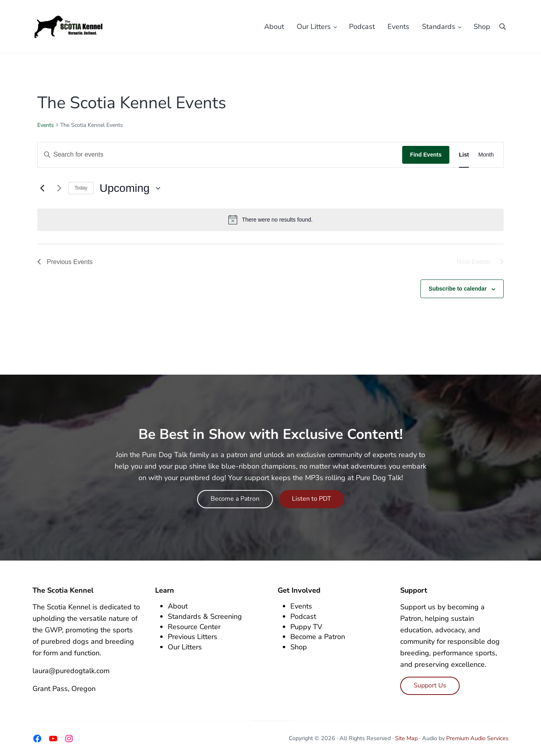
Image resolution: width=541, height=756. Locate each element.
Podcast (303, 616)
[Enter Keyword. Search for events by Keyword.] (220, 155)
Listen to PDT (312, 499)
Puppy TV (306, 627)
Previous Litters (193, 637)
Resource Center (194, 627)
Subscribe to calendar (458, 289)
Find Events (426, 155)
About (178, 606)
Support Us (430, 685)
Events (46, 125)
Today (81, 188)
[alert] (270, 220)
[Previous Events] (42, 188)
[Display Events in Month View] (486, 155)
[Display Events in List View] (464, 155)
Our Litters (185, 647)
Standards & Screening (205, 616)
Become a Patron (235, 499)
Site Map (406, 738)
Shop (299, 647)
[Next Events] (58, 188)
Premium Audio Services (477, 738)
